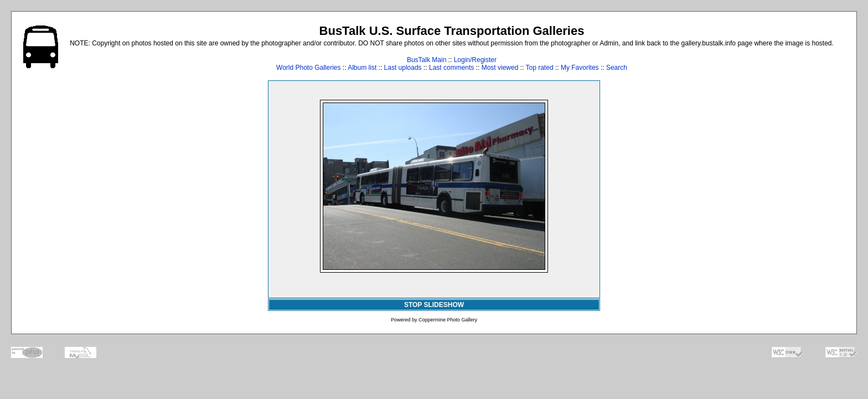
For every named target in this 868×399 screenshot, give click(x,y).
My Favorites (580, 68)
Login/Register (475, 60)
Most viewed (500, 68)
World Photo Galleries (309, 68)
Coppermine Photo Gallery (448, 320)
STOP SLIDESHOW (434, 305)
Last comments (451, 68)
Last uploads (403, 68)
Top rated (540, 68)
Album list (362, 68)
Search (617, 68)
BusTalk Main (427, 60)
